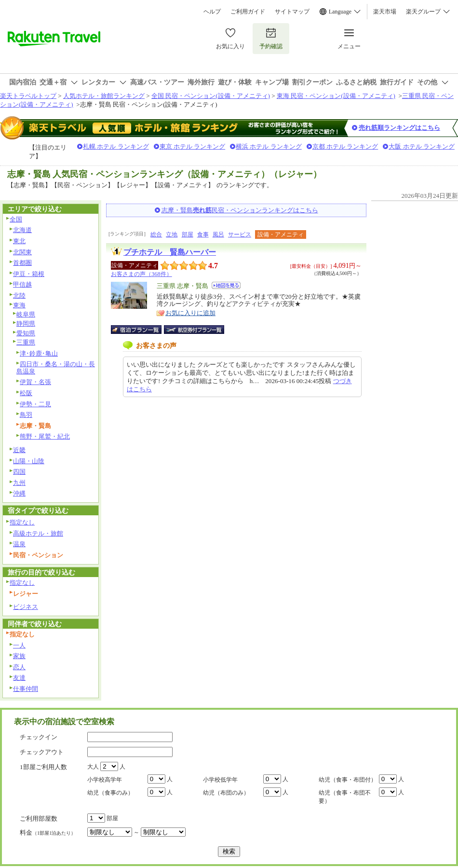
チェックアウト (42, 752)
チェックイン (39, 737)
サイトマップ (292, 12)
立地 (172, 234)
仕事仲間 (26, 689)
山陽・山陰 (29, 461)
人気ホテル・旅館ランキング (104, 96)
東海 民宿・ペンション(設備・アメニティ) (336, 96)
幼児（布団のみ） (226, 793)
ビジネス (26, 607)
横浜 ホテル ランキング (269, 146)
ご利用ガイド (248, 12)
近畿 (19, 450)
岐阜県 (26, 314)
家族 (19, 656)
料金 (48, 833)
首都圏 (22, 263)
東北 (19, 241)
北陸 (19, 296)
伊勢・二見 (35, 404)
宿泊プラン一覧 (141, 330)
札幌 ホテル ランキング (116, 146)
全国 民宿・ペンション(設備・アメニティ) (211, 96)
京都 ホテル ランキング (345, 146)
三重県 (26, 342)
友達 (19, 678)
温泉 (19, 544)
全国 (16, 219)
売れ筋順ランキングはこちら (399, 128)
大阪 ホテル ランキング (422, 146)
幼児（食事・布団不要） (345, 797)
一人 (19, 645)
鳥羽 (26, 415)
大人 (93, 767)
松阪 (26, 393)
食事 (203, 234)
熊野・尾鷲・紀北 (45, 436)
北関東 (22, 252)
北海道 (22, 230)
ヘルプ (212, 12)
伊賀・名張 (35, 382)
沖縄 (19, 493)
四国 (19, 472)
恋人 (19, 667)
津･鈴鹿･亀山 (39, 353)
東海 (19, 305)
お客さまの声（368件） (141, 274)
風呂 (218, 234)
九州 (19, 483)
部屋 (188, 234)
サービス (240, 234)
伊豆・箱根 (29, 274)
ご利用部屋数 (39, 819)
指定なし (22, 522)
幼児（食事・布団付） (348, 780)
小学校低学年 (220, 780)
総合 (156, 234)
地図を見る (226, 285)
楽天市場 (385, 12)
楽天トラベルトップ (28, 96)
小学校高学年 (105, 780)
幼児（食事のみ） (110, 793)
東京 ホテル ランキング (193, 146)
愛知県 (26, 333)
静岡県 (26, 324)
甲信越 (22, 284)
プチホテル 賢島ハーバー (170, 252)
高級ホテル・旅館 (38, 533)
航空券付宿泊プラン (194, 330)
